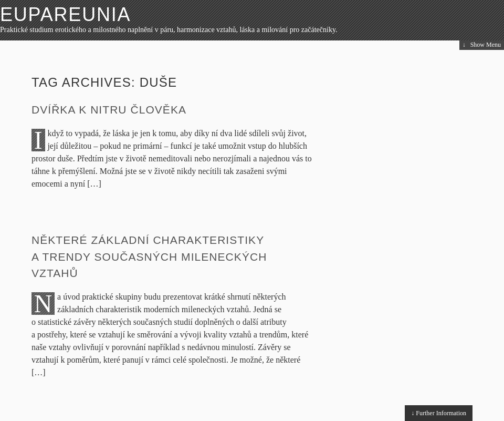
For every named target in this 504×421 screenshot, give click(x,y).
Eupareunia (65, 14)
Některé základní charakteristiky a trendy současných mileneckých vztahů (149, 256)
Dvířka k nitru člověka (109, 110)
